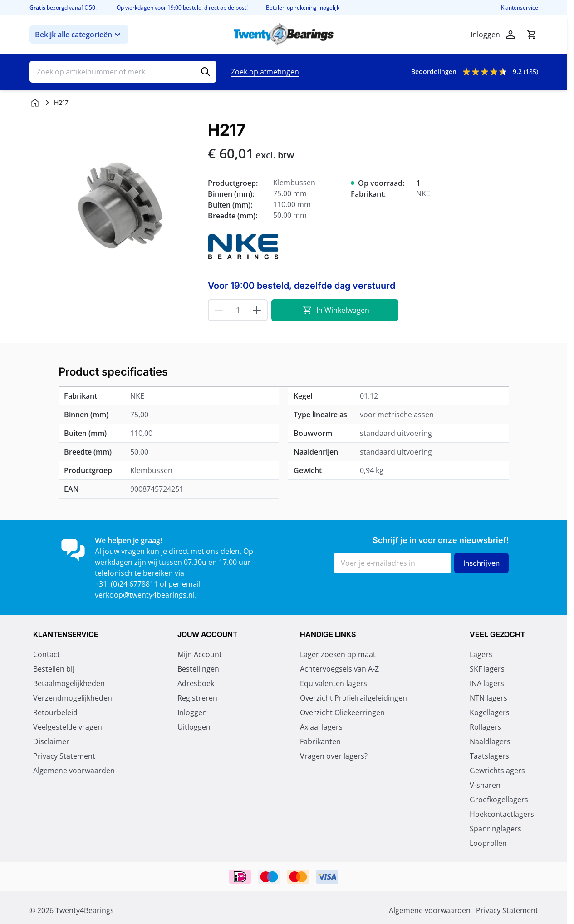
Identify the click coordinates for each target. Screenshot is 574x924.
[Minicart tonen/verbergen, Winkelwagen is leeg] (531, 35)
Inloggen (192, 712)
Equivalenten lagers (334, 683)
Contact (47, 654)
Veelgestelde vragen (68, 727)
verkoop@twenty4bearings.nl (145, 595)
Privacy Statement (64, 756)
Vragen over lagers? (334, 756)
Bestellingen (198, 669)
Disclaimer (51, 741)
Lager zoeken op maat (338, 654)
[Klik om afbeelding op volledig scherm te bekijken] (114, 206)
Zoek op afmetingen (265, 72)
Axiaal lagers (321, 727)
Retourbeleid (55, 712)
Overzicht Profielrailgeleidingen (353, 698)
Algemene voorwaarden (74, 771)
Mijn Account (200, 654)
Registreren (197, 698)
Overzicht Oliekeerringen (342, 712)
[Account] (510, 35)
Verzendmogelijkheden (73, 698)
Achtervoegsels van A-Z (339, 669)
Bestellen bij (54, 669)
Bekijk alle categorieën (79, 35)
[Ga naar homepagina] (35, 103)
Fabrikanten (320, 741)
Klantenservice (520, 8)
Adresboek (196, 683)
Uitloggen (194, 727)
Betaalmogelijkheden (69, 683)
